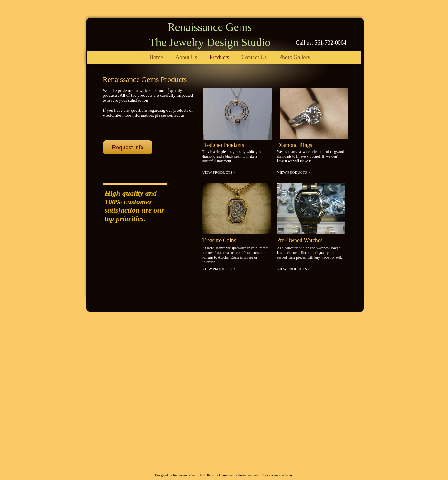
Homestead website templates (239, 475)
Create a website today (277, 475)
